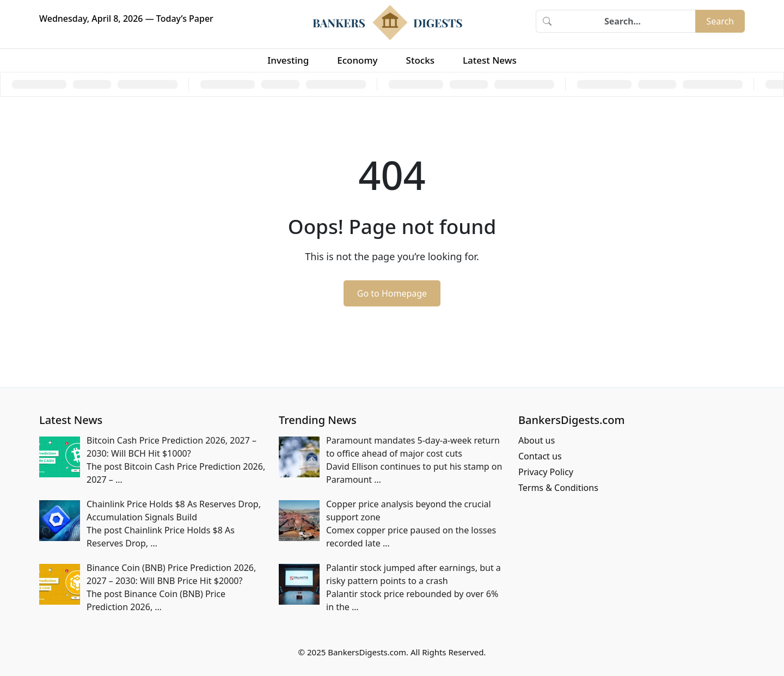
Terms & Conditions (558, 488)
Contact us (540, 456)
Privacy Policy (546, 472)
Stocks (420, 60)
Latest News (490, 60)
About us (537, 440)
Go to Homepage (392, 293)
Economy (357, 60)
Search (720, 21)
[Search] (627, 21)
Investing (288, 60)
